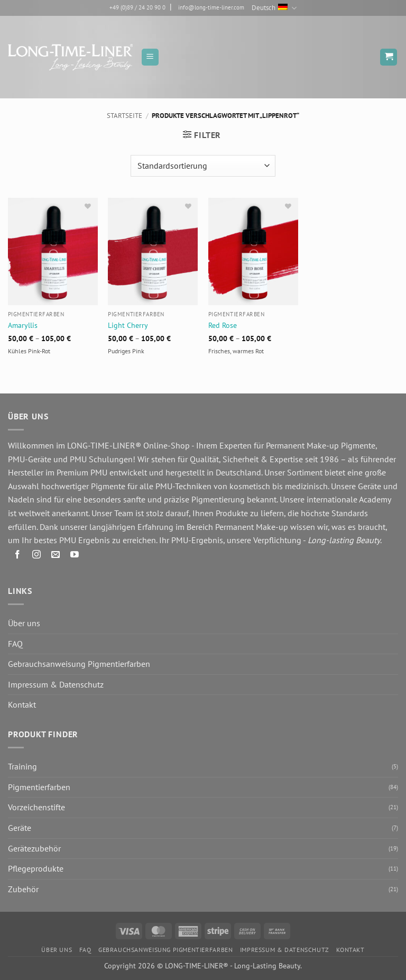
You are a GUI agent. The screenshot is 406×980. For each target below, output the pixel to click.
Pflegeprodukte (36, 868)
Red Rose (223, 325)
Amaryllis (23, 325)
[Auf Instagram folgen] (37, 556)
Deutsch (274, 8)
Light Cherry (128, 325)
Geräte (20, 828)
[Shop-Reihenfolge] (203, 166)
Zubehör (23, 889)
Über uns (24, 623)
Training (22, 766)
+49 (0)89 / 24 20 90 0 (137, 7)
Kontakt (22, 704)
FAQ (15, 644)
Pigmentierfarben (39, 787)
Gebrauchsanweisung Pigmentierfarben (79, 664)
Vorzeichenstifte (36, 807)
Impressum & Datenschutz (56, 684)
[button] (150, 57)
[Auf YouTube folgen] (75, 556)
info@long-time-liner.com (211, 7)
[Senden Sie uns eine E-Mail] (56, 556)
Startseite (124, 116)
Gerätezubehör (34, 848)
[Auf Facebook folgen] (18, 556)
